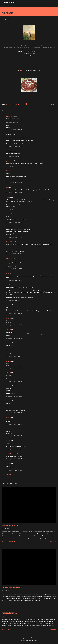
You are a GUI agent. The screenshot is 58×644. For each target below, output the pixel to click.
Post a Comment (7, 474)
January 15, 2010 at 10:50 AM (14, 436)
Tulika (8, 197)
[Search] (52, 3)
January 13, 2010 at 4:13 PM (14, 269)
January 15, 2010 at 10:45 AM (14, 356)
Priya (8, 273)
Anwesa (9, 305)
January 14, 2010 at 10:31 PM (14, 300)
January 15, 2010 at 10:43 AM (14, 325)
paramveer (10, 161)
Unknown (9, 258)
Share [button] (53, 104)
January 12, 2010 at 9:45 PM (14, 209)
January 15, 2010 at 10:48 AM (14, 413)
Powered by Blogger (29, 638)
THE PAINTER (15, 104)
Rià (7, 187)
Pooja (8, 171)
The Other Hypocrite (12, 454)
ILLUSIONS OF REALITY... (12, 525)
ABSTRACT (9, 104)
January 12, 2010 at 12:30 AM (14, 130)
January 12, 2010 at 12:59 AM (14, 146)
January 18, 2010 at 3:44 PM (14, 470)
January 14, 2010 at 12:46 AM (14, 280)
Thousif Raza (10, 242)
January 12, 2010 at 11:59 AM (14, 192)
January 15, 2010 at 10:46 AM (14, 381)
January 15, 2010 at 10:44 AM (14, 338)
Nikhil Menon (10, 116)
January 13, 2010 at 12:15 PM (14, 254)
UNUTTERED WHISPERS (12, 588)
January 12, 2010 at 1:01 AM (14, 156)
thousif (22, 104)
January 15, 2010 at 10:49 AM (14, 424)
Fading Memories (10, 613)
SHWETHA (9, 227)
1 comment (10, 629)
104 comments (11, 542)
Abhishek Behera (11, 285)
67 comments (10, 604)
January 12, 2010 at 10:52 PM (14, 222)
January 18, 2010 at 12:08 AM (14, 459)
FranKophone (9, 3)
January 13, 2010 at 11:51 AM (14, 237)
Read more (53, 542)
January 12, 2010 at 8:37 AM (14, 183)
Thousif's (22, 70)
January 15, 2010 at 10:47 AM (14, 396)
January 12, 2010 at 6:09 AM (14, 166)
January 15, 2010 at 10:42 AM (14, 313)
